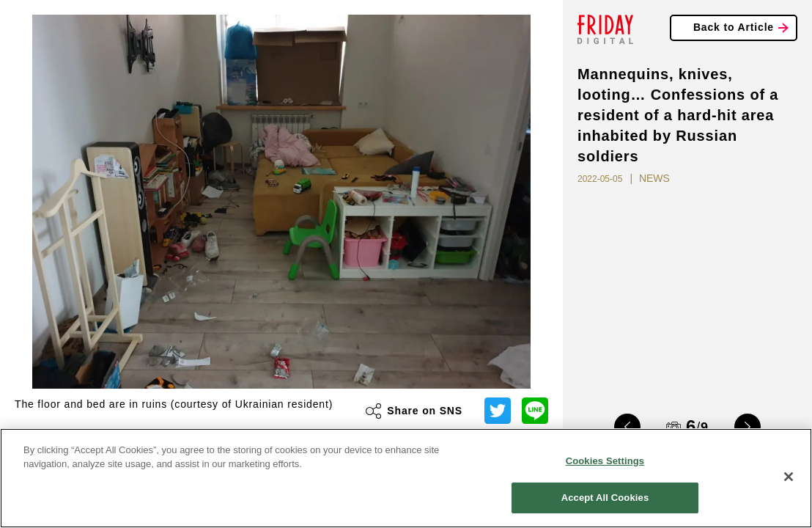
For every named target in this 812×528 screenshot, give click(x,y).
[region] (406, 478)
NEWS (654, 178)
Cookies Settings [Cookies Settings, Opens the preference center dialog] (605, 461)
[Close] (789, 477)
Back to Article (734, 27)
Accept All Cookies (605, 498)
